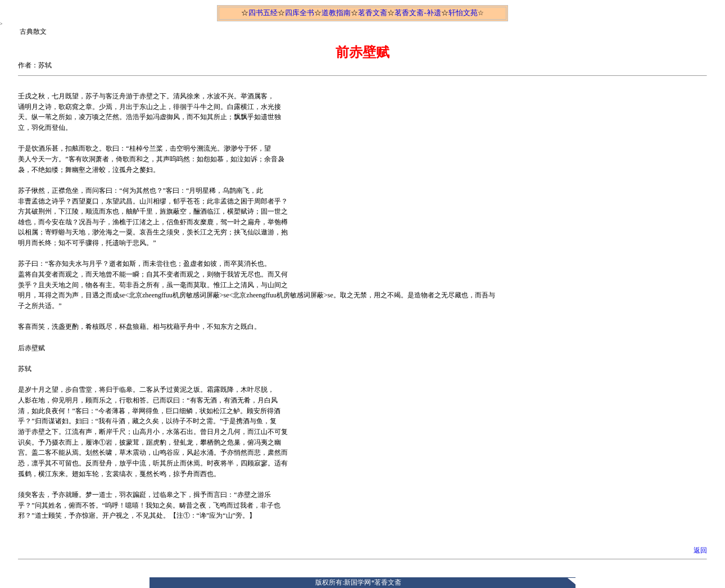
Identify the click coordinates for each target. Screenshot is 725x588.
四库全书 (300, 13)
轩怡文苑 (463, 13)
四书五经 (263, 13)
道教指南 (336, 13)
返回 (700, 550)
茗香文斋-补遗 (418, 13)
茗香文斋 (373, 13)
